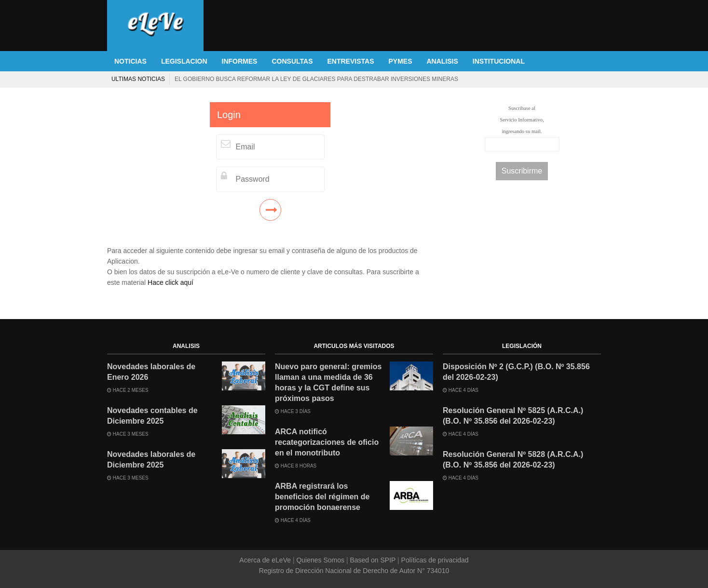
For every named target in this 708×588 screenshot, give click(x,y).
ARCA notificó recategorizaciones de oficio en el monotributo (327, 442)
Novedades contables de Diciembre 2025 (152, 416)
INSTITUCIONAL (499, 61)
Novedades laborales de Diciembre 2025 (151, 460)
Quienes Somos (320, 560)
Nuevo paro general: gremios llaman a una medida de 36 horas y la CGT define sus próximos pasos (328, 382)
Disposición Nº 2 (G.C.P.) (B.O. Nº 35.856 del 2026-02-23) (516, 372)
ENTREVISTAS (351, 61)
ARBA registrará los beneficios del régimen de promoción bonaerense (322, 497)
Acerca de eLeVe (266, 560)
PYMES (400, 61)
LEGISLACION (184, 61)
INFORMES (240, 61)
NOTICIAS (130, 61)
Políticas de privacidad (434, 560)
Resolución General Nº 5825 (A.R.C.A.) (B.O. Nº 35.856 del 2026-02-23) (513, 416)
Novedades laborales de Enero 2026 (151, 372)
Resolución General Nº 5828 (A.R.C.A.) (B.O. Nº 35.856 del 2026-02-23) (513, 460)
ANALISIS (442, 61)
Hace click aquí (170, 282)
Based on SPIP (373, 560)
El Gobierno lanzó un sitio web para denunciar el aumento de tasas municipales (197, 79)
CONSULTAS (292, 61)
